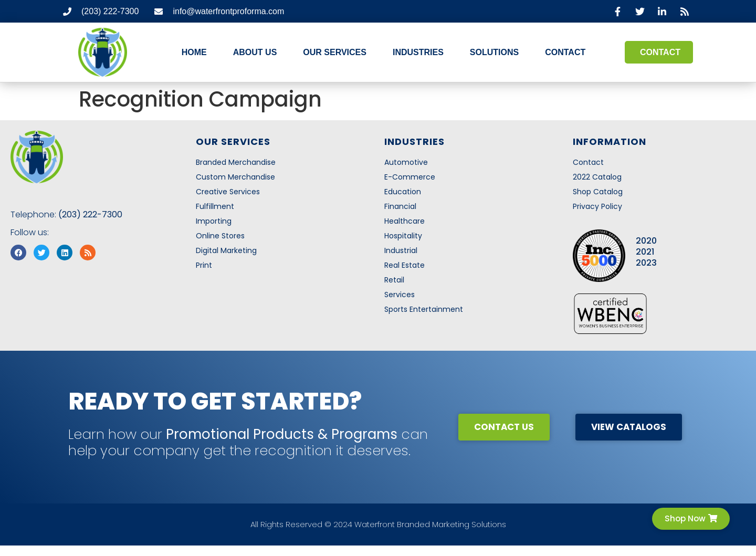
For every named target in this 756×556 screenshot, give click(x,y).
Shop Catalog (598, 192)
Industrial (401, 250)
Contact (565, 52)
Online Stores (220, 236)
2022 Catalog (597, 177)
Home (194, 52)
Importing (214, 221)
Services (400, 295)
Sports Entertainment (424, 309)
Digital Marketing (226, 250)
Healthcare (405, 221)
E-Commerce (410, 177)
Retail (394, 280)
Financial (400, 206)
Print (204, 265)
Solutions (494, 52)
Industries (418, 52)
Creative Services (228, 192)
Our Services (335, 52)
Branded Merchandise (236, 162)
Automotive (406, 162)
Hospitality (403, 236)
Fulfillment (215, 206)
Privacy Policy (597, 206)
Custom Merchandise (235, 177)
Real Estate (405, 265)
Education (403, 192)
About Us (255, 52)
